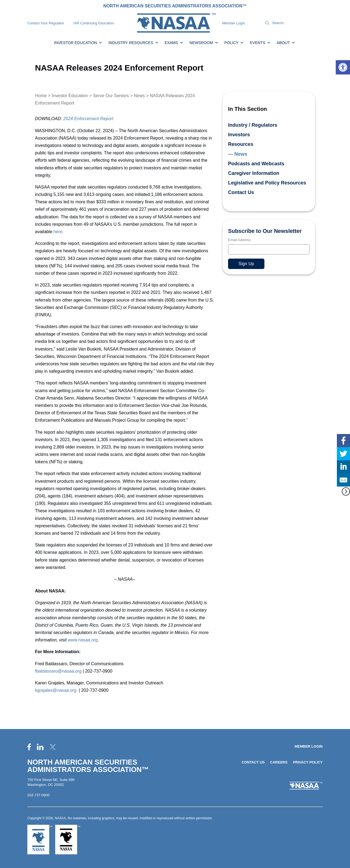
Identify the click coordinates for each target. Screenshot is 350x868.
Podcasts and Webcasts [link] (256, 164)
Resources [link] (241, 144)
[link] (343, 67)
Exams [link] (174, 43)
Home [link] (41, 96)
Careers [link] (279, 762)
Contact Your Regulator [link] (46, 23)
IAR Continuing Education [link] (94, 23)
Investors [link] (239, 135)
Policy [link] (234, 43)
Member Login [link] (234, 23)
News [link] (139, 96)
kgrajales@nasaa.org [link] (56, 690)
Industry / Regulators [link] (253, 125)
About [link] (286, 43)
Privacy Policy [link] (308, 762)
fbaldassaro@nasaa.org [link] (58, 671)
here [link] (58, 232)
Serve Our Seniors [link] (111, 96)
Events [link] (260, 43)
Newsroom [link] (204, 43)
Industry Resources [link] (133, 43)
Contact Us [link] (241, 192)
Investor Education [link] (78, 43)
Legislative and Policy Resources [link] (267, 183)
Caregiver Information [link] (254, 173)
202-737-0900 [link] (38, 795)
